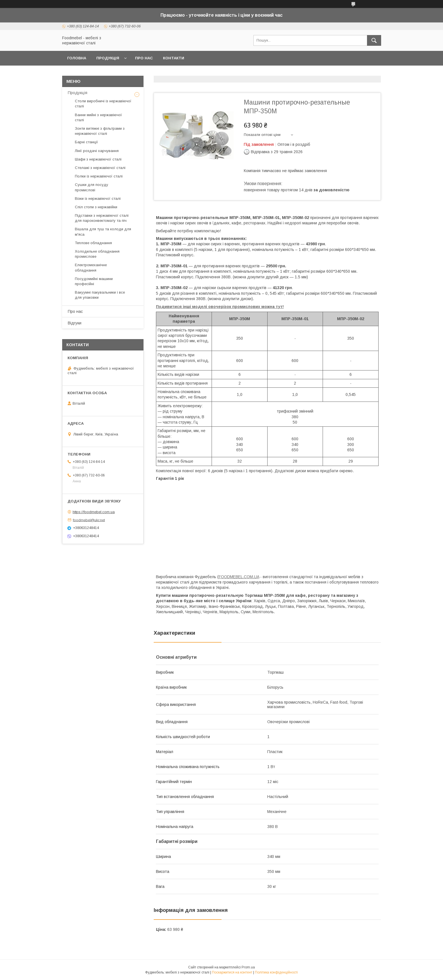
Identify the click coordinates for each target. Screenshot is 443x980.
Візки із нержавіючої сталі (98, 199)
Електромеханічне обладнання (91, 267)
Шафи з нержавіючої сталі (98, 159)
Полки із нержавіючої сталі (99, 176)
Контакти (174, 58)
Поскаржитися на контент (232, 972)
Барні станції (86, 142)
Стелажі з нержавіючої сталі (100, 168)
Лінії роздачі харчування (97, 151)
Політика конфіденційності (276, 972)
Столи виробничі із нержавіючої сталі (103, 104)
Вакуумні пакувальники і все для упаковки (100, 295)
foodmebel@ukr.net (89, 520)
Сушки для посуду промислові (92, 187)
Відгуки (75, 323)
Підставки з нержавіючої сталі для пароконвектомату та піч (102, 218)
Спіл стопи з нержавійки (96, 207)
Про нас (144, 58)
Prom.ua (248, 967)
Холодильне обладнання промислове (97, 254)
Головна (77, 58)
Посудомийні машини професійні (94, 281)
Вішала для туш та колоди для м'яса (103, 232)
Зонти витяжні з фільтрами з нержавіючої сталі (100, 131)
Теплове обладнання (93, 243)
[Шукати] (374, 40)
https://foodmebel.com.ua (94, 512)
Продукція (108, 58)
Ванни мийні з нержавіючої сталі (98, 117)
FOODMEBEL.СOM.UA (239, 577)
